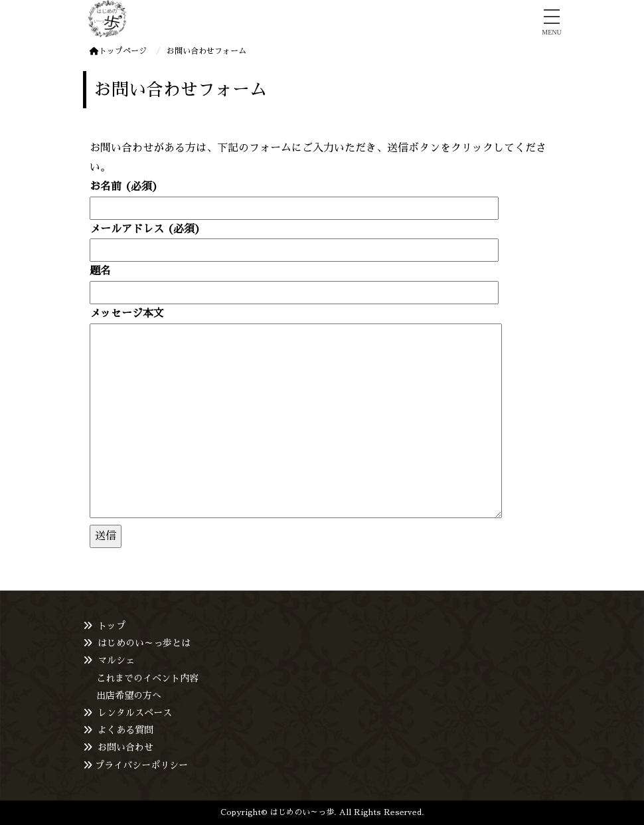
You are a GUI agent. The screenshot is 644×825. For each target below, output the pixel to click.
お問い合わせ (125, 747)
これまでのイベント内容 (147, 678)
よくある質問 (125, 730)
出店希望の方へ (129, 695)
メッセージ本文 (296, 414)
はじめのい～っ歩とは (144, 643)
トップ (112, 626)
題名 (294, 281)
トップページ (118, 51)
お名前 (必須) (294, 197)
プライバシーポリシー (141, 765)
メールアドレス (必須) (294, 239)
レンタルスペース (135, 713)
